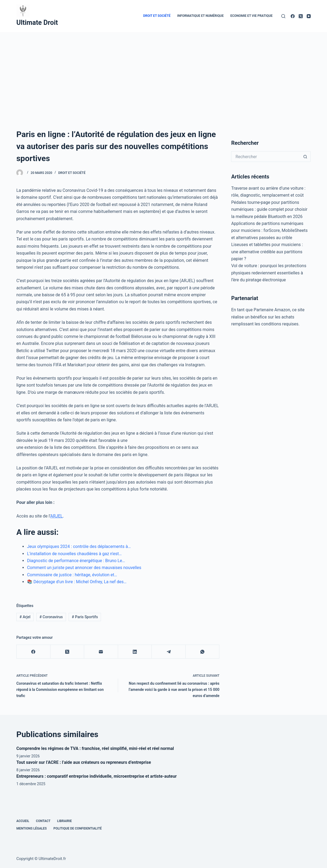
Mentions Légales (32, 828)
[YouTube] (309, 16)
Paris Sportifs (85, 617)
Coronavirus (51, 617)
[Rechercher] (283, 16)
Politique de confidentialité (78, 828)
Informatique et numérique (200, 16)
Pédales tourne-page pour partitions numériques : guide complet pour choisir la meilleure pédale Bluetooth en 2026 (269, 209)
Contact (43, 821)
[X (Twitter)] (301, 16)
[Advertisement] (163, 72)
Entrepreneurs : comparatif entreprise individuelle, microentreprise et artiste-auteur (96, 776)
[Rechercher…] (265, 157)
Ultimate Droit (37, 23)
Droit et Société (157, 16)
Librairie (65, 821)
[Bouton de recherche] (305, 157)
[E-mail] (101, 652)
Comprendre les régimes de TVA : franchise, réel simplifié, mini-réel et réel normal (95, 748)
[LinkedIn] (135, 652)
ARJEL (57, 516)
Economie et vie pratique (251, 16)
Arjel (25, 617)
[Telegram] (169, 652)
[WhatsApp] (203, 652)
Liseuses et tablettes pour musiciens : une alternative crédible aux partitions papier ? (267, 252)
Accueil (23, 821)
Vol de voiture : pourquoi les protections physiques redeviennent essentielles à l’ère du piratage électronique (269, 273)
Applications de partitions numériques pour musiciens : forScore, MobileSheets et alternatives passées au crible (269, 231)
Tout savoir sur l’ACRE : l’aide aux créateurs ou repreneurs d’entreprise (84, 762)
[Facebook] (293, 16)
